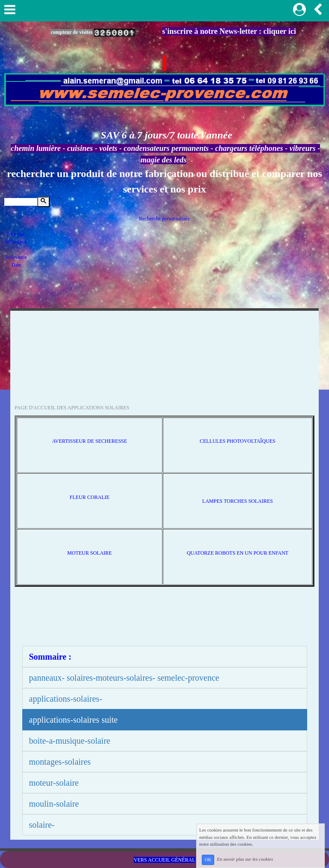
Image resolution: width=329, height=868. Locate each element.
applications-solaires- (66, 699)
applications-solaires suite (73, 720)
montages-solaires (60, 762)
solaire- (42, 825)
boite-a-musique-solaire (70, 741)
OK (208, 860)
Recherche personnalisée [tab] (165, 219)
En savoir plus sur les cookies (245, 859)
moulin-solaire (54, 804)
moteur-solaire (54, 783)
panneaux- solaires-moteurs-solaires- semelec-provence (124, 678)
